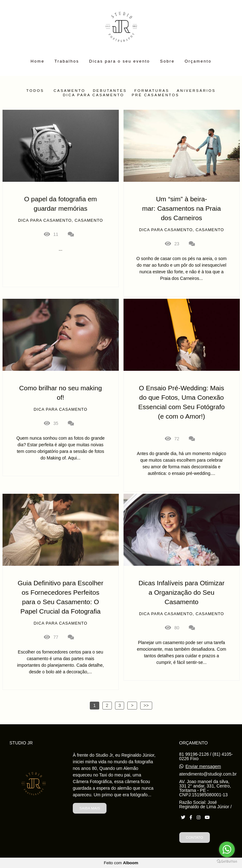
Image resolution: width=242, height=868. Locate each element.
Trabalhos (67, 61)
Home (37, 61)
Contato (195, 837)
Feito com (121, 863)
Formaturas (152, 91)
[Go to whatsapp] (227, 849)
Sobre (167, 61)
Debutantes (110, 91)
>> (146, 705)
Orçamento (198, 61)
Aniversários (196, 91)
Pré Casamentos (156, 95)
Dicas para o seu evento (120, 61)
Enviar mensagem (203, 766)
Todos (35, 91)
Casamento (69, 91)
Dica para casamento (93, 95)
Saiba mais (90, 808)
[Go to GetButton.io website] (227, 862)
